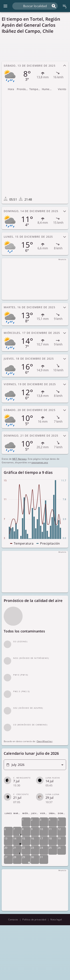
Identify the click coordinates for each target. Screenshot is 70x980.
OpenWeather (45, 741)
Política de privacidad (34, 920)
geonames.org (40, 462)
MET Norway (19, 459)
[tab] (35, 73)
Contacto (13, 920)
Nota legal (56, 920)
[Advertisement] (35, 47)
